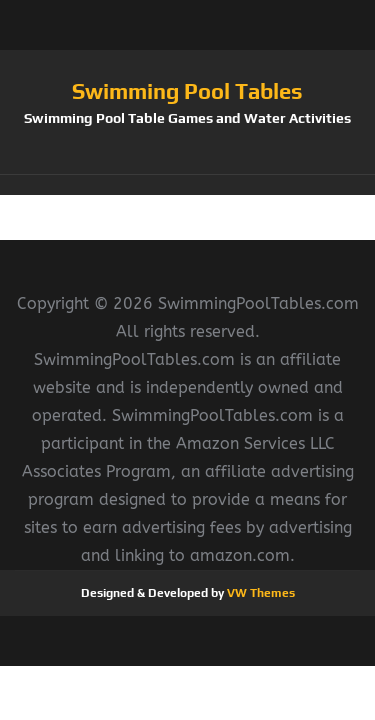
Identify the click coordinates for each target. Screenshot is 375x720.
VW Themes (259, 593)
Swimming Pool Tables (187, 91)
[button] (187, 185)
